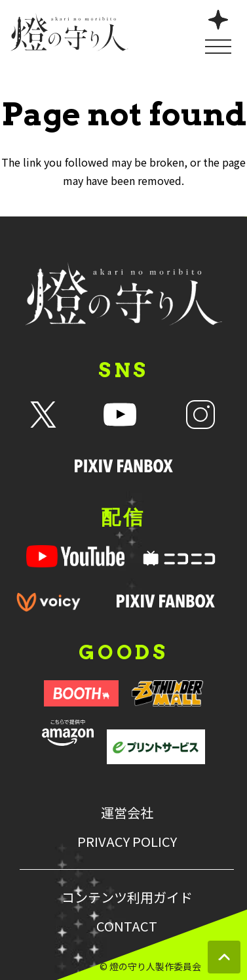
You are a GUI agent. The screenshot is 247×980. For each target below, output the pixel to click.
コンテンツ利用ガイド (127, 897)
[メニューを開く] (218, 31)
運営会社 (127, 813)
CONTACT (127, 926)
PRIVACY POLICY (127, 842)
